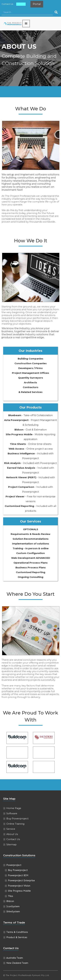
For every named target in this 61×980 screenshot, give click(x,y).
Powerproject (14, 865)
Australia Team (15, 958)
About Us (21, 4)
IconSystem (13, 906)
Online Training (15, 824)
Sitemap (11, 844)
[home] (12, 24)
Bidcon (10, 901)
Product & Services (17, 937)
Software (12, 813)
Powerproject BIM (18, 875)
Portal (37, 4)
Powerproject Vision (19, 886)
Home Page (14, 808)
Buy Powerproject (17, 818)
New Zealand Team (17, 963)
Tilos (11, 896)
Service (11, 829)
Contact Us (7, 4)
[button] (26, 24)
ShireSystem (13, 912)
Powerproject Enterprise (21, 881)
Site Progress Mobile (19, 891)
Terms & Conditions (17, 932)
